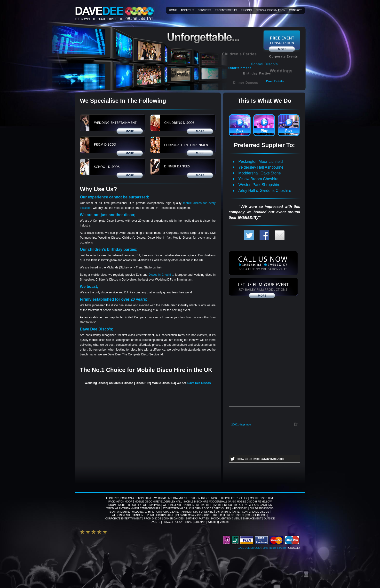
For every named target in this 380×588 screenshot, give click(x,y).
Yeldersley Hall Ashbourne (261, 167)
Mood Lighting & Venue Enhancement (236, 519)
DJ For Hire (224, 512)
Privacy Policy (173, 522)
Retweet (295, 424)
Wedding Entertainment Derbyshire (187, 505)
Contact (295, 10)
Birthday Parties (197, 519)
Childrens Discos (232, 515)
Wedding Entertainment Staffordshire (133, 508)
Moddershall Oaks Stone (260, 173)
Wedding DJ (240, 508)
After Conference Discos (251, 512)
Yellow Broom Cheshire (259, 179)
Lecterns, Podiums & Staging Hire (129, 498)
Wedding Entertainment (128, 515)
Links (189, 522)
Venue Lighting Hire (161, 515)
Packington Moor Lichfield (261, 161)
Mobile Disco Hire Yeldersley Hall (158, 502)
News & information (271, 10)
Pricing (246, 10)
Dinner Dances (174, 519)
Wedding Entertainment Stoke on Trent (182, 498)
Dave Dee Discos (199, 383)
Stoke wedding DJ (175, 508)
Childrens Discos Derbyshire (209, 508)
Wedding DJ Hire (143, 512)
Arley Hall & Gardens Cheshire (265, 191)
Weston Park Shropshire (259, 185)
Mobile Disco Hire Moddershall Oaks (210, 502)
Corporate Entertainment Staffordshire (185, 512)
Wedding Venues (218, 522)
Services (204, 10)
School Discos (257, 515)
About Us (187, 10)
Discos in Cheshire (161, 275)
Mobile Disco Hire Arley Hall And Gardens (244, 505)
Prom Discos (153, 519)
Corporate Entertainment (123, 519)
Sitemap (200, 522)
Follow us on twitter (260, 459)
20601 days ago (241, 425)
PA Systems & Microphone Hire (197, 515)
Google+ (294, 548)
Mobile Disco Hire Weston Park (140, 505)
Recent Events (226, 10)
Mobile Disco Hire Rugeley (229, 498)
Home (173, 10)
